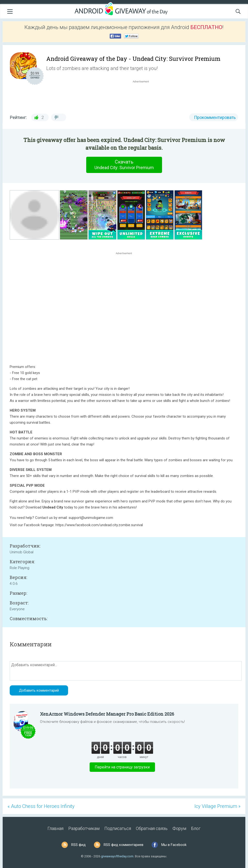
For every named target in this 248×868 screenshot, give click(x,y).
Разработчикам (84, 828)
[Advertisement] (143, 95)
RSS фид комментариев (124, 845)
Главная (55, 828)
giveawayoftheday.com (117, 856)
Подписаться (118, 828)
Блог (196, 828)
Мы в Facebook (174, 845)
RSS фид (78, 845)
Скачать (124, 165)
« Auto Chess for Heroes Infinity (41, 806)
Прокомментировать (215, 117)
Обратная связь (152, 828)
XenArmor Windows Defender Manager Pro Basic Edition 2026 (107, 714)
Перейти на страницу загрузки (122, 767)
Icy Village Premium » (217, 806)
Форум (179, 828)
